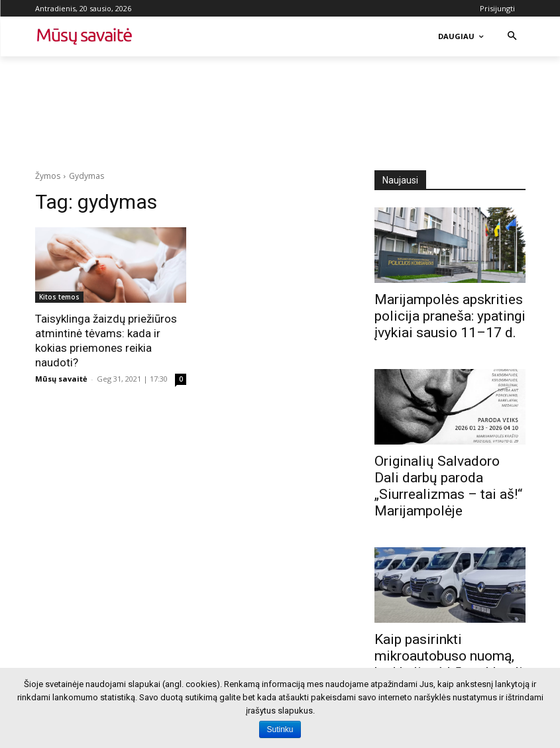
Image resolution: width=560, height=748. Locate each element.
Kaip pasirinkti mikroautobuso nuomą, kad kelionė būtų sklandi (449, 656)
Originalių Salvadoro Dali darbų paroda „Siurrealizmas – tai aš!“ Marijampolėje (448, 486)
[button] (512, 37)
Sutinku (280, 729)
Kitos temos (59, 297)
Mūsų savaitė (61, 379)
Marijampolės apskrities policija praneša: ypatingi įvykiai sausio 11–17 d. (450, 316)
